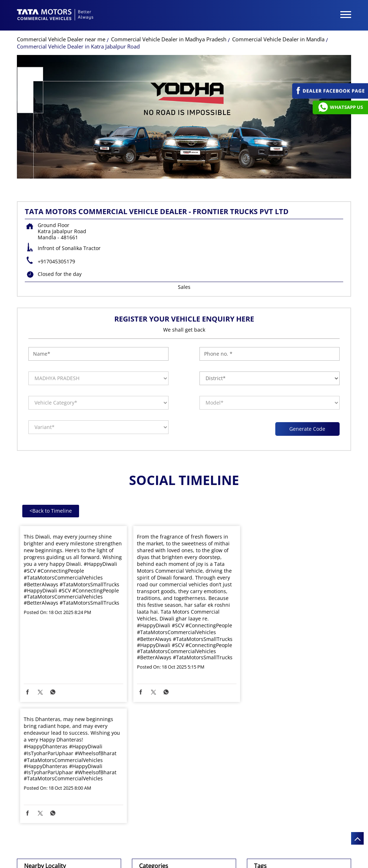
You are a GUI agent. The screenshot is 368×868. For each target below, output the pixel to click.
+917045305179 (56, 261)
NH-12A (39, 765)
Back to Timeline (51, 511)
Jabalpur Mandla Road (57, 780)
